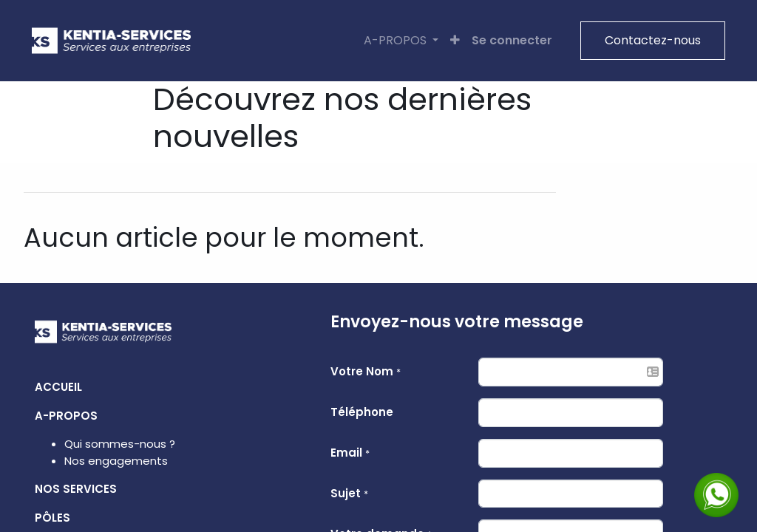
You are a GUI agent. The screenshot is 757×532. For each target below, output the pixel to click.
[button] (452, 41)
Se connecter (509, 40)
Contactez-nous (650, 40)
